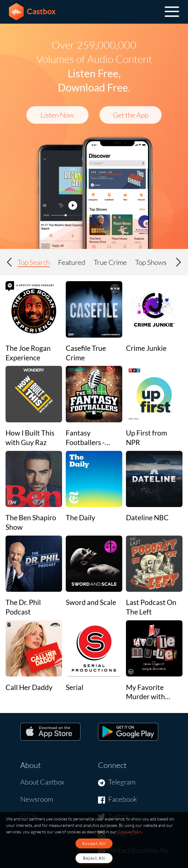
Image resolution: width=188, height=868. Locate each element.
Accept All (94, 843)
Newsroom (37, 799)
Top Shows (151, 262)
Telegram (122, 782)
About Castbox (42, 782)
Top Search (34, 262)
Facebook (123, 799)
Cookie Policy (130, 832)
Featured (72, 262)
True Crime (110, 262)
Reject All (94, 858)
